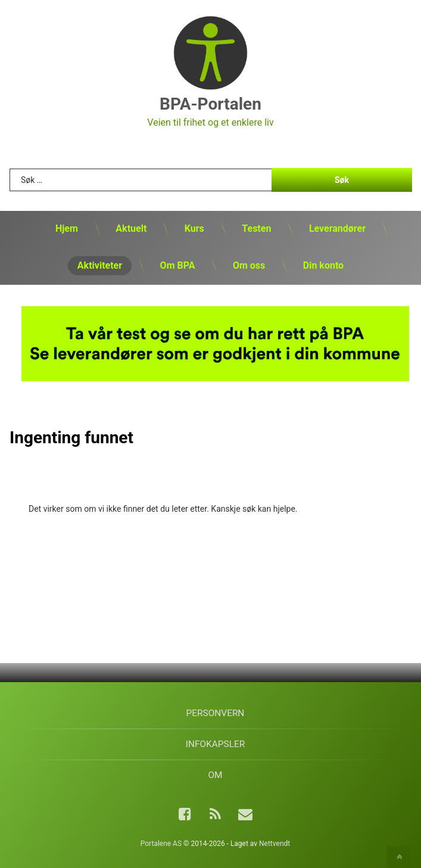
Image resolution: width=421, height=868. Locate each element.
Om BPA (178, 265)
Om (215, 775)
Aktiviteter (100, 265)
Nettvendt (275, 844)
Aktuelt (131, 228)
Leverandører (337, 228)
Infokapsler (215, 744)
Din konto (323, 265)
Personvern (216, 713)
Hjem (67, 228)
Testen (256, 228)
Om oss (249, 265)
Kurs (194, 228)
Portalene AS (161, 844)
